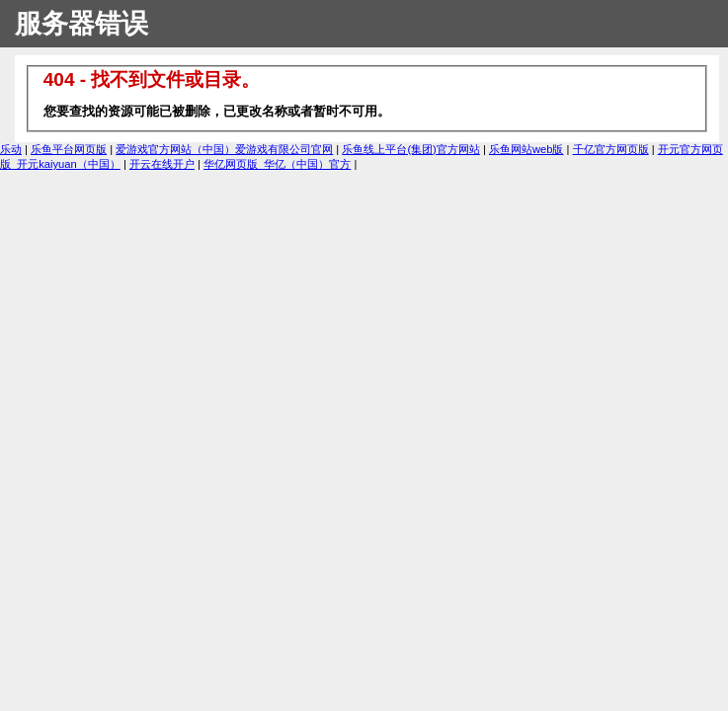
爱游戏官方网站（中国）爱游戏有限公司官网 (224, 149)
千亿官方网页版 (611, 149)
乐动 (11, 149)
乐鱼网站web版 (526, 149)
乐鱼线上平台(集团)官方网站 (410, 149)
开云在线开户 (162, 164)
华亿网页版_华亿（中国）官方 (277, 164)
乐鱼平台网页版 (69, 149)
